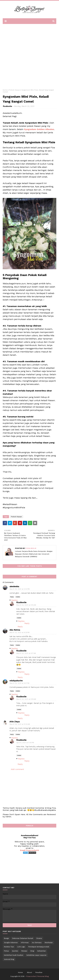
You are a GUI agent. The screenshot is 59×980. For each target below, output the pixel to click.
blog (32, 951)
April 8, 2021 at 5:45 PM (25, 743)
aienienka (14, 586)
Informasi (25, 943)
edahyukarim (16, 681)
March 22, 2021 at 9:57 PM (19, 683)
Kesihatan (49, 943)
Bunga (6, 938)
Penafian (39, 972)
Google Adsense (11, 943)
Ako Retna (15, 630)
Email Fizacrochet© (30, 850)
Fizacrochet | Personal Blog (38, 976)
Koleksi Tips (9, 947)
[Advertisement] (30, 56)
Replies (15, 600)
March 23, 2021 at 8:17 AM (26, 653)
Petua (6, 951)
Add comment (17, 769)
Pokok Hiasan (15, 90)
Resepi (24, 951)
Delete (18, 597)
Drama (39, 938)
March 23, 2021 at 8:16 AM (26, 605)
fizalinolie (7, 106)
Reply (12, 597)
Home (5, 90)
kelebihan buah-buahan (14, 955)
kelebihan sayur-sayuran (36, 955)
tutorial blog (9, 959)
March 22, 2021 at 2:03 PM (20, 589)
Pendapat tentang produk (39, 947)
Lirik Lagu (21, 947)
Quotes (15, 951)
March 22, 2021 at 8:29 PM (20, 633)
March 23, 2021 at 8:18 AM (26, 699)
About (29, 972)
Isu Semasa (37, 943)
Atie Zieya (15, 722)
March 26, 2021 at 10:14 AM (20, 724)
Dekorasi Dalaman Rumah (23, 938)
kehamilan (42, 951)
